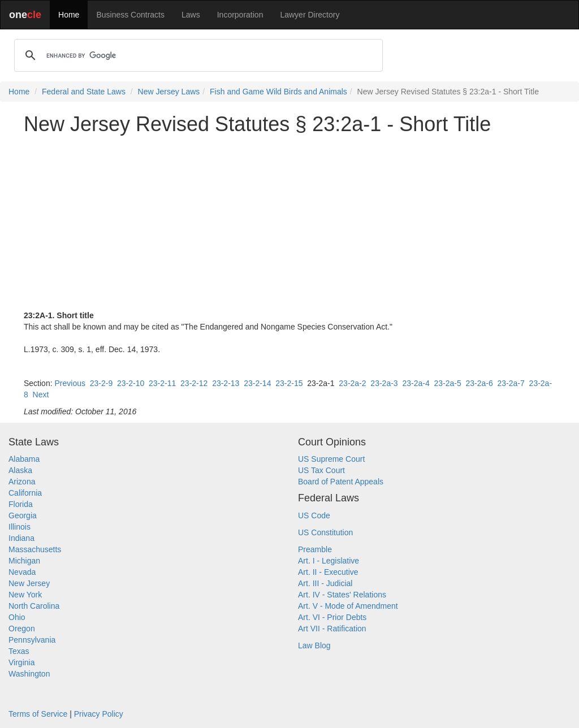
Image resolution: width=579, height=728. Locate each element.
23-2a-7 (511, 383)
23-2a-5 (447, 383)
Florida (21, 504)
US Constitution (325, 532)
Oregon (22, 629)
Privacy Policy (99, 714)
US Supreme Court (331, 459)
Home (69, 15)
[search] (197, 55)
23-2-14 (257, 383)
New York (25, 595)
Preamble (315, 549)
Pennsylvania (32, 640)
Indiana (21, 538)
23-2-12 (194, 383)
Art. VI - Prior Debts (332, 617)
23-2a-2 (352, 383)
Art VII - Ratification (332, 629)
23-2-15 (289, 383)
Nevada (22, 572)
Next (41, 395)
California (25, 493)
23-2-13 (226, 383)
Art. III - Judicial (325, 583)
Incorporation (240, 15)
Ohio (17, 617)
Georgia (23, 515)
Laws (191, 15)
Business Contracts (130, 15)
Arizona (22, 482)
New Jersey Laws (169, 92)
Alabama (24, 459)
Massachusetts (35, 549)
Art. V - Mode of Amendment (348, 606)
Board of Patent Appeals (341, 482)
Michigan (24, 561)
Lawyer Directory (310, 15)
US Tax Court (321, 470)
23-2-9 (101, 383)
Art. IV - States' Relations (342, 595)
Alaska (20, 470)
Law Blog (314, 645)
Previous (70, 383)
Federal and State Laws (84, 92)
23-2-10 (131, 383)
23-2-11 (162, 383)
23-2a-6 (479, 383)
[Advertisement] (289, 223)
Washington (29, 674)
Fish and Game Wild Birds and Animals (278, 92)
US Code (314, 515)
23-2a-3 (384, 383)
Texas (19, 651)
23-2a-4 (416, 383)
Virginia (21, 662)
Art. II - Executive (328, 572)
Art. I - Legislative (329, 561)
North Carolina (34, 606)
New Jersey (29, 583)
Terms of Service (38, 714)
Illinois (20, 527)
